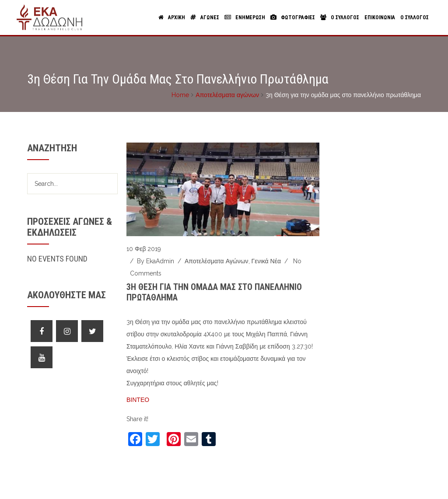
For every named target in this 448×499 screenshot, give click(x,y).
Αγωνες (205, 17)
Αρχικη (172, 17)
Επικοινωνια (380, 17)
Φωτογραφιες (293, 17)
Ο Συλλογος (340, 17)
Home (180, 95)
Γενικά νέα (266, 261)
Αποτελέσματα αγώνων (227, 95)
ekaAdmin (160, 261)
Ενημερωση (245, 17)
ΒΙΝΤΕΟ (138, 400)
